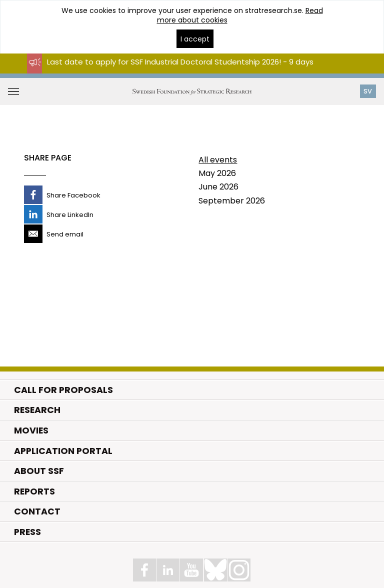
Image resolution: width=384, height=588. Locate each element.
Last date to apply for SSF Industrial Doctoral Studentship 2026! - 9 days (180, 62)
